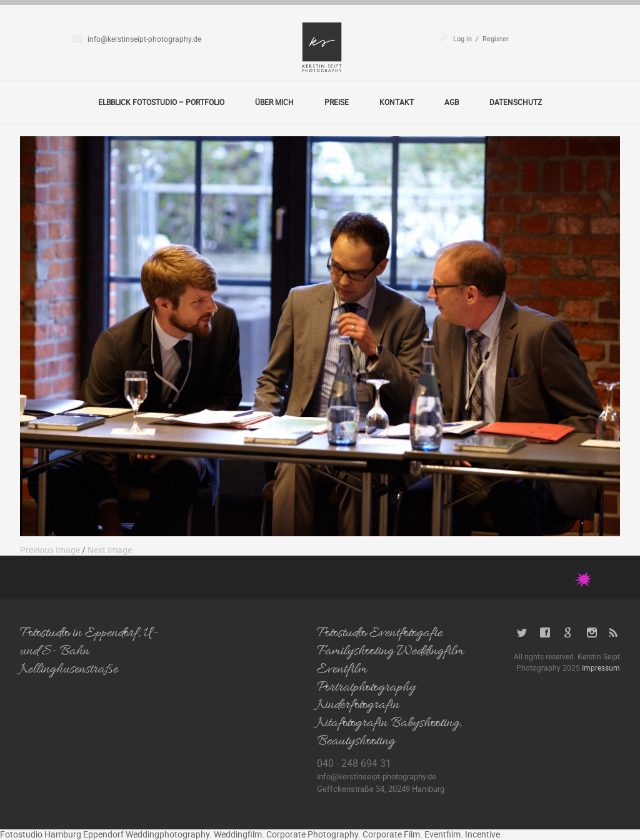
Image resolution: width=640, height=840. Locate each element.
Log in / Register (481, 38)
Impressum (601, 667)
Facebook (545, 633)
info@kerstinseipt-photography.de (144, 39)
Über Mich (274, 102)
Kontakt (397, 102)
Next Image (110, 550)
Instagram (592, 633)
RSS (615, 633)
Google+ (568, 633)
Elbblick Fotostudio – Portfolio (161, 102)
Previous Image (50, 550)
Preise (337, 102)
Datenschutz (516, 102)
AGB (452, 102)
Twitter (522, 633)
